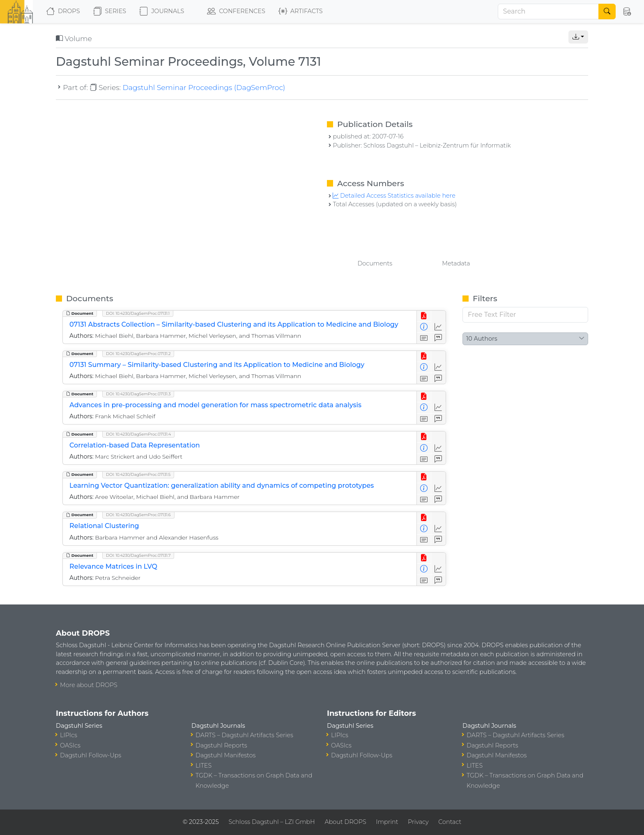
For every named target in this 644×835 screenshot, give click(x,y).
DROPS (63, 12)
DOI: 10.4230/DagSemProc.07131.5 (138, 474)
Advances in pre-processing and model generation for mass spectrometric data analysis (215, 405)
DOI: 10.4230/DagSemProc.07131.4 (138, 434)
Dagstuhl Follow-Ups (91, 755)
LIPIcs (69, 735)
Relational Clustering (104, 526)
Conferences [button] (236, 12)
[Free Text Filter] (525, 315)
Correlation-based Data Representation (135, 445)
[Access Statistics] (438, 327)
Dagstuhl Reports (221, 745)
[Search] (548, 12)
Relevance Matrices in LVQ (113, 566)
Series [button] (110, 12)
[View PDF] (424, 316)
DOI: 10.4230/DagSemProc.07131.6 (138, 515)
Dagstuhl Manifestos (225, 755)
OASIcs (70, 745)
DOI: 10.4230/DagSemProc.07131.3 (138, 394)
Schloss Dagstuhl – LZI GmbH (271, 822)
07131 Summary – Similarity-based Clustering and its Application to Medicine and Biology (217, 365)
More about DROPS (89, 685)
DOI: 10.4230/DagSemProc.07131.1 (138, 313)
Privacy (418, 822)
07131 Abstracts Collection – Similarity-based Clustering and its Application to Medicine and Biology (234, 324)
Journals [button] (162, 12)
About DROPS (345, 822)
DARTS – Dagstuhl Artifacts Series (244, 735)
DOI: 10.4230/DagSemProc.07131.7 (138, 555)
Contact (450, 822)
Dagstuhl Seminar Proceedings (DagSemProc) (204, 87)
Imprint (387, 822)
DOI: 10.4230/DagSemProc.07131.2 (138, 354)
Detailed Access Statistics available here (394, 196)
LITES (204, 766)
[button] (627, 12)
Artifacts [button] (301, 12)
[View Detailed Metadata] (424, 327)
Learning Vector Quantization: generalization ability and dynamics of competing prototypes (222, 486)
